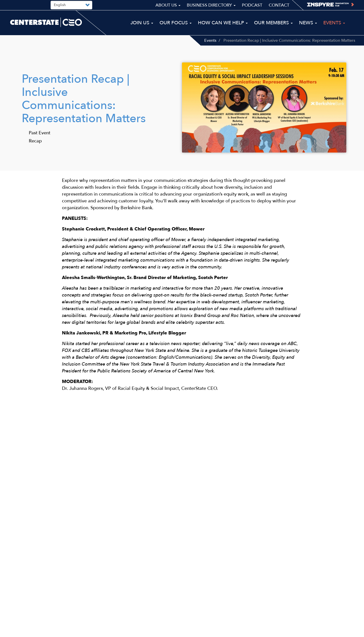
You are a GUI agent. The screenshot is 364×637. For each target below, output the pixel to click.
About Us (168, 5)
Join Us (142, 23)
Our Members (273, 23)
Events (210, 40)
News (308, 23)
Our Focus (176, 23)
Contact (279, 5)
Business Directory (211, 5)
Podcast (252, 5)
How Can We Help (223, 23)
